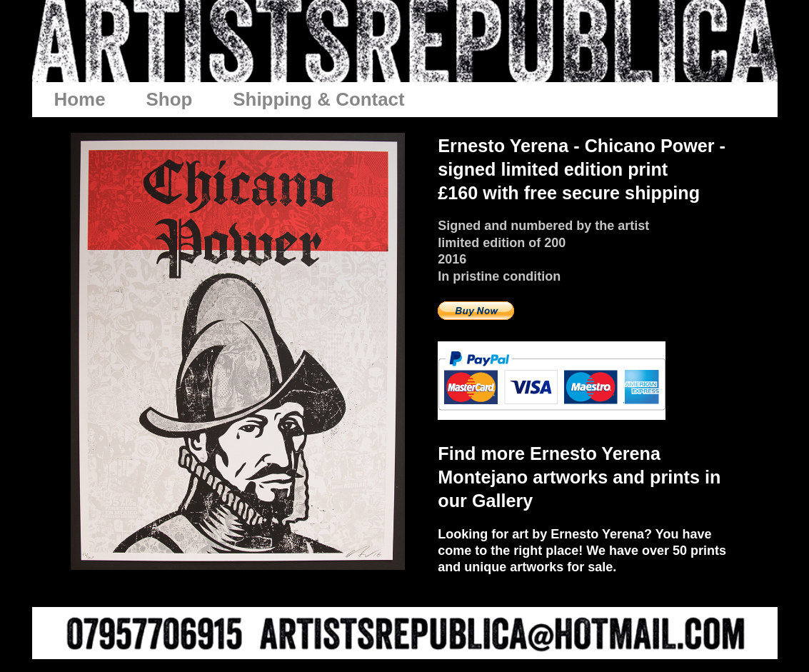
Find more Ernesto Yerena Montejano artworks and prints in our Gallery (579, 477)
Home (80, 99)
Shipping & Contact (318, 99)
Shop (170, 99)
